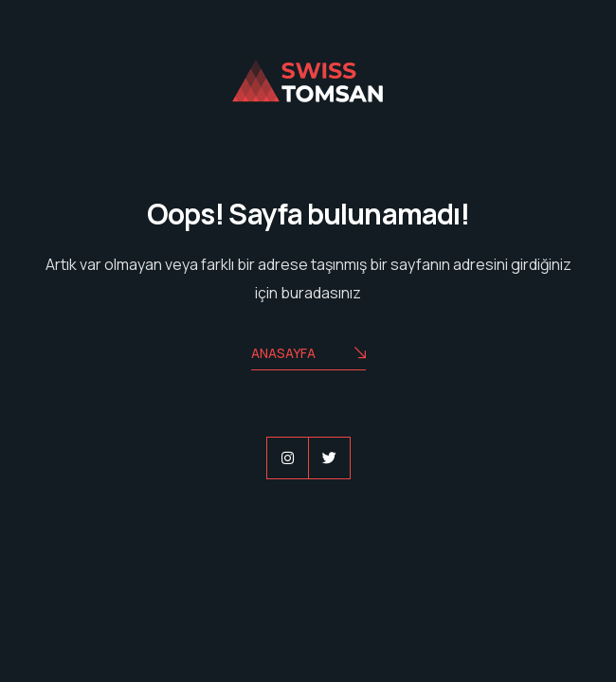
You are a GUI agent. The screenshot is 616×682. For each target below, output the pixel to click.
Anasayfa (308, 355)
